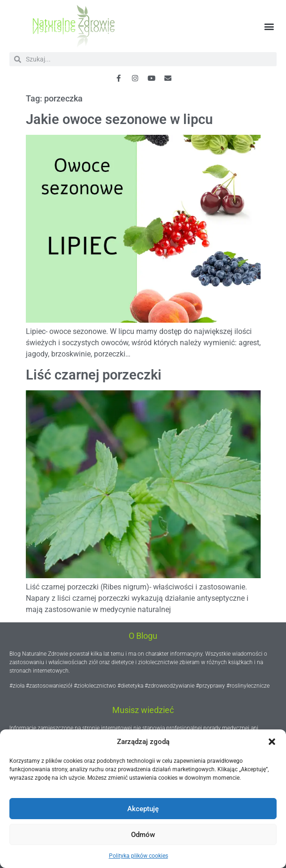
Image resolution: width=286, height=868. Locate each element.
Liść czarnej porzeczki (94, 375)
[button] (272, 742)
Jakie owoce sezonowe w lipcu (119, 119)
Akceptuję (143, 809)
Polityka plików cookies (139, 856)
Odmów (143, 835)
